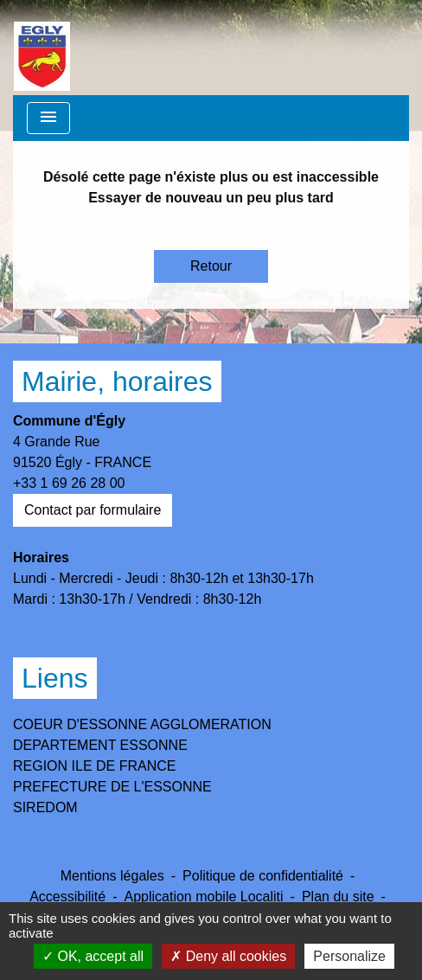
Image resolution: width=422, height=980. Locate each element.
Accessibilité (67, 897)
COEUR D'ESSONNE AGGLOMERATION (142, 724)
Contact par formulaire (93, 510)
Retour (211, 266)
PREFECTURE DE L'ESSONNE (112, 787)
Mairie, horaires (117, 381)
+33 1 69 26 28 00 (69, 483)
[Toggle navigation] (48, 118)
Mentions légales (112, 876)
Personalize (349, 956)
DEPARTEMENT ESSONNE (100, 745)
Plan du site (338, 897)
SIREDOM (45, 807)
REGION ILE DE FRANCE (94, 766)
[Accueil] (42, 48)
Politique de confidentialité (263, 876)
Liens (55, 678)
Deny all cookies (228, 956)
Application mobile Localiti (203, 897)
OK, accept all (93, 956)
